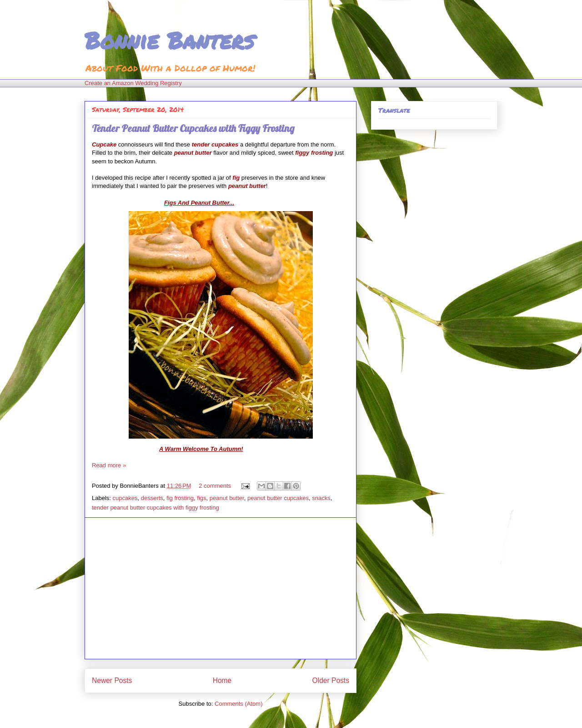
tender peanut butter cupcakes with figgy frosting (156, 508)
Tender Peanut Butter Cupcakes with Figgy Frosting (193, 128)
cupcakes (125, 498)
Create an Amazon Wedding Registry (133, 83)
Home (222, 680)
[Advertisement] (221, 588)
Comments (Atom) (238, 704)
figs (201, 498)
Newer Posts (112, 680)
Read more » (109, 465)
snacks (321, 498)
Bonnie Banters (169, 40)
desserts (152, 498)
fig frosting (180, 498)
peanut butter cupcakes (278, 498)
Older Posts (331, 680)
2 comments (215, 486)
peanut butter (227, 498)
